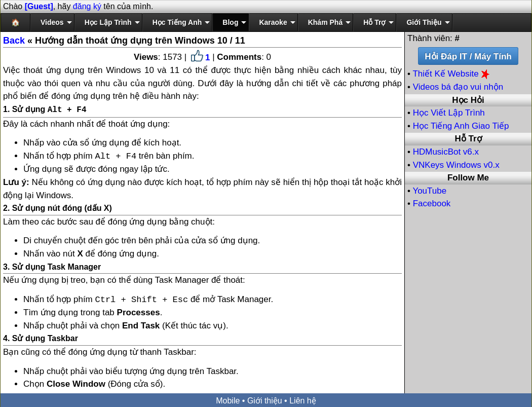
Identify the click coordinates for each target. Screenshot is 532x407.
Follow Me (468, 178)
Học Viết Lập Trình (449, 113)
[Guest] (39, 6)
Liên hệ (303, 400)
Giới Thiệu (424, 22)
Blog (230, 22)
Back (14, 41)
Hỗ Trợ (374, 22)
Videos (52, 22)
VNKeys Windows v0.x (456, 165)
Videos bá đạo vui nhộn (458, 87)
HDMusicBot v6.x (446, 152)
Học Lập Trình (108, 22)
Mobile (228, 400)
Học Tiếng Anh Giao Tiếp (461, 126)
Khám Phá (325, 22)
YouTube (429, 191)
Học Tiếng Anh (177, 22)
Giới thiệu (265, 400)
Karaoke (273, 22)
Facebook (432, 203)
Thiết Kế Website (452, 74)
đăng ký (87, 6)
